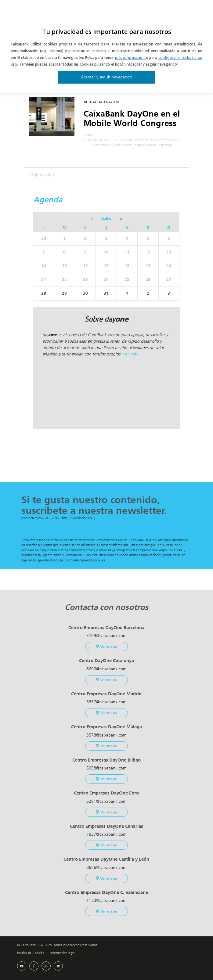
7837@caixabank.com (106, 834)
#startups (165, 145)
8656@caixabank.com (106, 868)
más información (130, 58)
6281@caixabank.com (106, 801)
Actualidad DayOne (102, 102)
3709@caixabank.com (106, 636)
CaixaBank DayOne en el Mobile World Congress (132, 119)
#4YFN (97, 140)
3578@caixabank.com (106, 735)
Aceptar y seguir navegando (106, 77)
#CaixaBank (124, 140)
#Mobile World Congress (128, 145)
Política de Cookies (31, 953)
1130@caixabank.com (106, 901)
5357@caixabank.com (106, 702)
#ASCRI (109, 140)
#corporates (143, 140)
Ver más (130, 354)
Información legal (63, 953)
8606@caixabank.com (106, 669)
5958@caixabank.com (106, 768)
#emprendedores (166, 140)
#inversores (101, 145)
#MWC (152, 145)
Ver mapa (106, 647)
